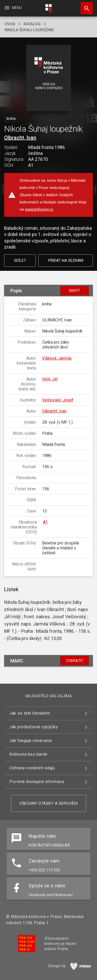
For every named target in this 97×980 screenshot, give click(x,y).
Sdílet (20, 260)
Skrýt (74, 291)
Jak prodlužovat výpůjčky (34, 727)
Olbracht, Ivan (20, 138)
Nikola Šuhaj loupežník (29, 30)
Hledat (84, 6)
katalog (32, 24)
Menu (13, 8)
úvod (10, 24)
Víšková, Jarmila (57, 358)
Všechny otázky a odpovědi (48, 803)
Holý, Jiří (50, 379)
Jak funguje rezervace (31, 741)
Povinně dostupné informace (37, 782)
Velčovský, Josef (58, 400)
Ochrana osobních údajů (32, 768)
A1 (45, 522)
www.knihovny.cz (39, 209)
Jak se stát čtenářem (30, 713)
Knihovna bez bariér (28, 754)
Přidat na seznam (66, 260)
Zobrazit (74, 661)
